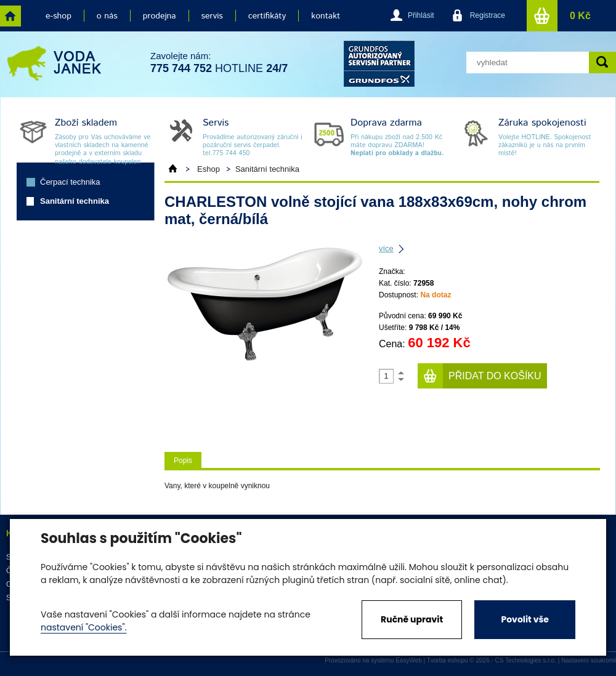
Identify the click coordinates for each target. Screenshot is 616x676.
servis (212, 16)
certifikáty (267, 16)
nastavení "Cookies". (83, 627)
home (10, 16)
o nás (107, 16)
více (386, 248)
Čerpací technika (70, 182)
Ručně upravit (412, 619)
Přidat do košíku (495, 376)
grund (379, 64)
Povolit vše (525, 619)
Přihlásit (421, 15)
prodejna (160, 16)
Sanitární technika (75, 201)
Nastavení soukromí (589, 660)
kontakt (326, 16)
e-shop (59, 16)
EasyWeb (409, 660)
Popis (183, 461)
